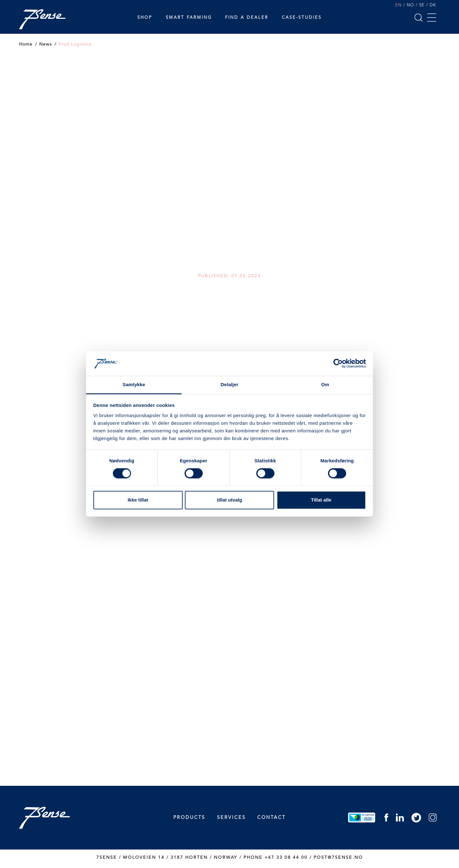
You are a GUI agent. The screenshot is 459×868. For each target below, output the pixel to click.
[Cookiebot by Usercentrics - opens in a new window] (338, 364)
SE (422, 5)
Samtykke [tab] (134, 384)
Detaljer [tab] (229, 384)
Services (231, 818)
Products (189, 818)
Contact (271, 818)
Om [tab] (325, 384)
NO (410, 5)
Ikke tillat (138, 500)
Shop (145, 18)
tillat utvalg (229, 500)
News (46, 44)
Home (26, 44)
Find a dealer (247, 18)
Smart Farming (189, 18)
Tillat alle (321, 500)
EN (398, 5)
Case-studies (302, 18)
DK (433, 5)
